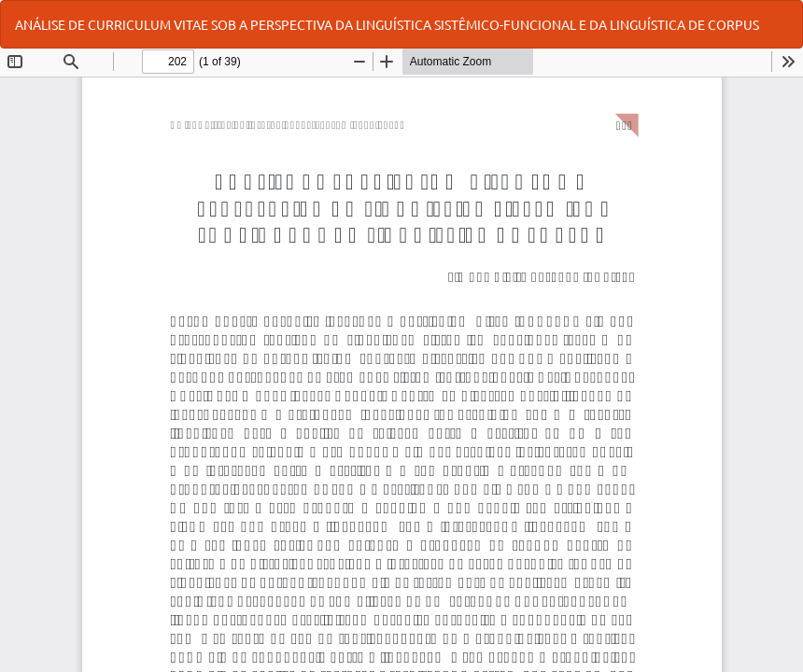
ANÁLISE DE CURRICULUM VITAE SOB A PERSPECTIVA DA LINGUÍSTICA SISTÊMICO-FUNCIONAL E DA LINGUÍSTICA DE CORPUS (387, 24)
